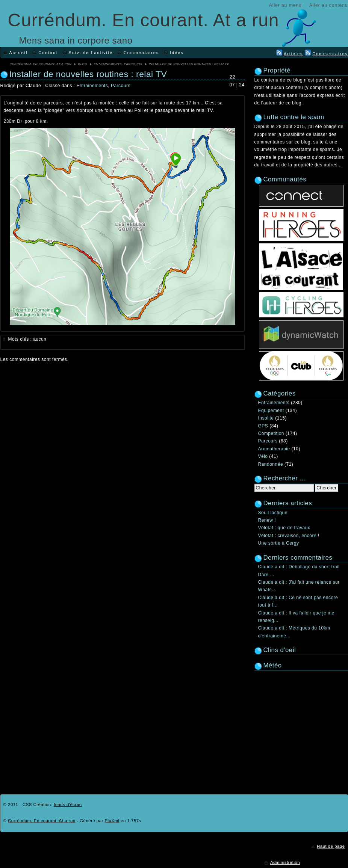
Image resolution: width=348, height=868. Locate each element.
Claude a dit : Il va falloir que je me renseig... (296, 617)
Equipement (271, 411)
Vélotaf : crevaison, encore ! (289, 536)
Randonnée (271, 464)
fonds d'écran (68, 805)
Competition (271, 433)
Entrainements (108, 64)
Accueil (19, 53)
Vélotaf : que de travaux (284, 528)
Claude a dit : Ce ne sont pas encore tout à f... (298, 601)
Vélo (263, 456)
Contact (48, 53)
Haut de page (331, 846)
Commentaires (141, 53)
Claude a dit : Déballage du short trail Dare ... (299, 571)
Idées (177, 53)
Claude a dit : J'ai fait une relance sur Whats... (299, 586)
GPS (263, 426)
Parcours (133, 64)
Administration (285, 862)
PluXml (112, 821)
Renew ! (267, 520)
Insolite (266, 418)
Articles (293, 54)
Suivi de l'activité (91, 53)
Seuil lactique (273, 513)
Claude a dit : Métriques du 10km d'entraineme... (294, 632)
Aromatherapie (274, 449)
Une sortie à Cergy (279, 543)
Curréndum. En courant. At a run (144, 20)
